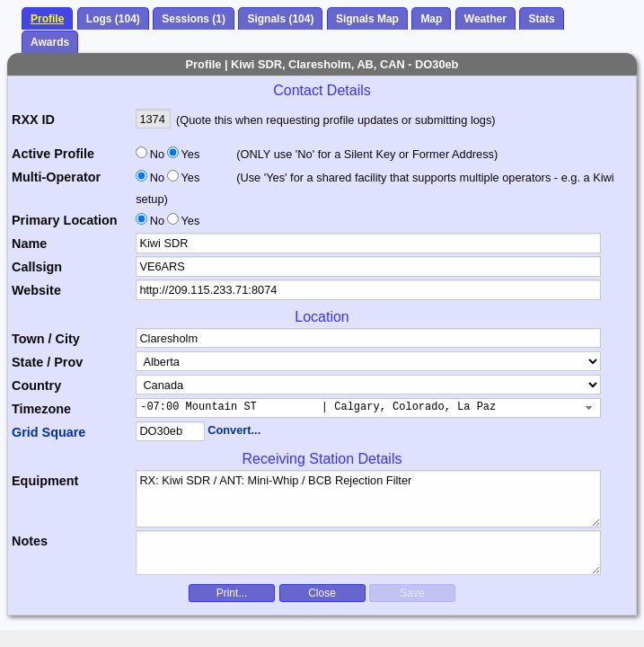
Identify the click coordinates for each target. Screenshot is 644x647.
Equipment (45, 481)
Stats (541, 19)
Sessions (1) (194, 19)
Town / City (46, 339)
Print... (232, 593)
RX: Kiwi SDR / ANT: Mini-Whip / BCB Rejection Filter (368, 499)
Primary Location (65, 220)
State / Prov (47, 362)
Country (36, 386)
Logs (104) (113, 19)
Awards (50, 42)
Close (322, 593)
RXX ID (33, 120)
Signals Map (367, 19)
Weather (485, 19)
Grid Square (49, 432)
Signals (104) (280, 19)
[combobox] (368, 408)
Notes (30, 541)
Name (29, 244)
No (157, 154)
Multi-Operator (56, 177)
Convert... (234, 430)
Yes (189, 154)
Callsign (37, 267)
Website (36, 290)
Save (412, 593)
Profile (47, 19)
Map (431, 19)
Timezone (41, 409)
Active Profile (53, 154)
